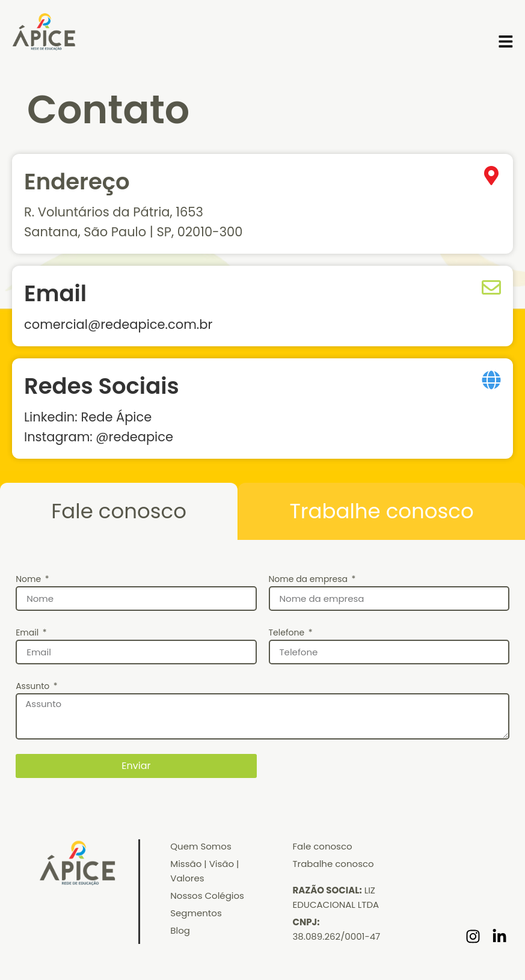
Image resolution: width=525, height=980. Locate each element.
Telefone (288, 632)
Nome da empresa (309, 579)
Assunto (34, 686)
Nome (29, 579)
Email (55, 293)
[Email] (491, 287)
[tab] (119, 511)
